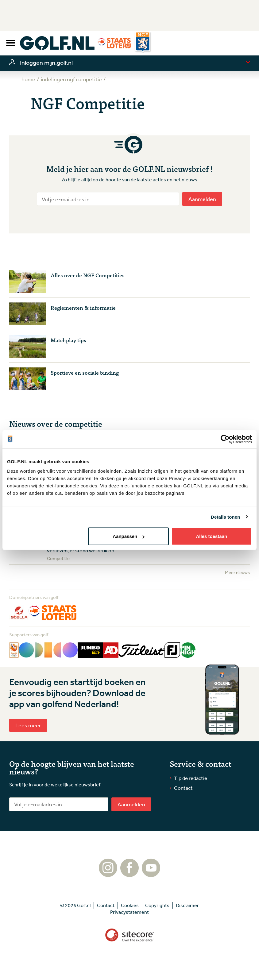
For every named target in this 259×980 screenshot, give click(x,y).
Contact (183, 788)
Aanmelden (202, 199)
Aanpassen (129, 536)
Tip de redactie (191, 778)
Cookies (130, 905)
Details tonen (225, 517)
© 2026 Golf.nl (75, 905)
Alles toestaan (211, 536)
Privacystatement (129, 912)
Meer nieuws (237, 572)
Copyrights (157, 905)
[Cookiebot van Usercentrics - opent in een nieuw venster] (225, 439)
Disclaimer (187, 905)
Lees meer (28, 725)
